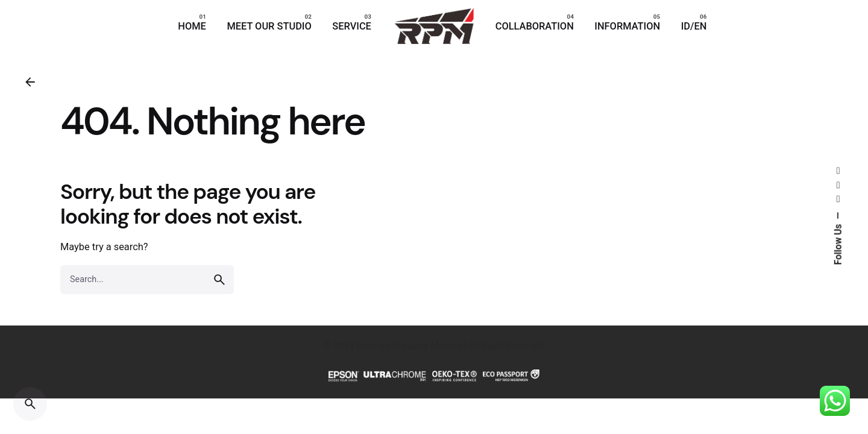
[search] (219, 280)
